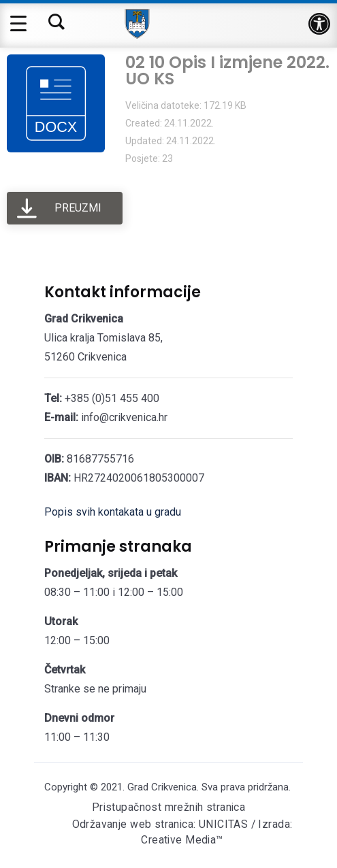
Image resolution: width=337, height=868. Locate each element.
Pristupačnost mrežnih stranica (168, 808)
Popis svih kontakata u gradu (113, 512)
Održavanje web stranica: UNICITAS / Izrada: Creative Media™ (182, 834)
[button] (319, 24)
